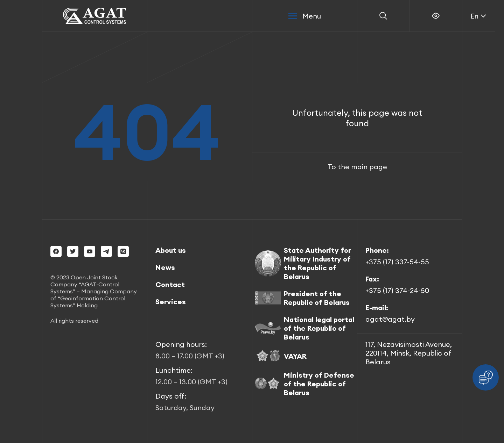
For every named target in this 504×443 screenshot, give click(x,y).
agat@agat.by (390, 319)
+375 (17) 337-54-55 (397, 262)
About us (171, 250)
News (165, 267)
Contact (170, 284)
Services (171, 302)
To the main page (357, 167)
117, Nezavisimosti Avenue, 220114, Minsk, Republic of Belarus (409, 353)
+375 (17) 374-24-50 (397, 290)
